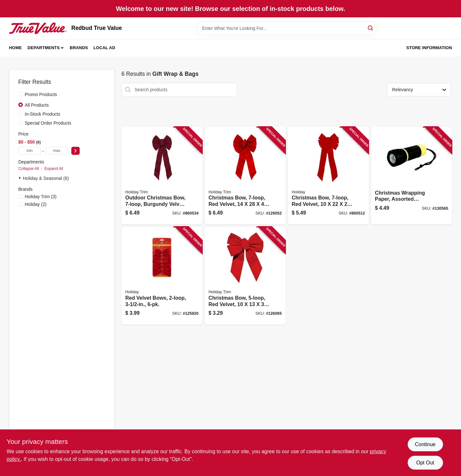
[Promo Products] (21, 94)
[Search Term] (287, 28)
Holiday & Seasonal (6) (46, 178)
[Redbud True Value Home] (38, 28)
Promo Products (41, 94)
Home (15, 48)
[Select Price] (75, 151)
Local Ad (104, 48)
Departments (44, 48)
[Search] (371, 28)
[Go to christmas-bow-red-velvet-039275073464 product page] (245, 276)
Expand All (54, 169)
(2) (36, 204)
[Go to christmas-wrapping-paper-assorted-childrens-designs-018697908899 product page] (412, 176)
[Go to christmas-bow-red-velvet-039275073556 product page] (245, 176)
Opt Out (425, 463)
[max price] (57, 151)
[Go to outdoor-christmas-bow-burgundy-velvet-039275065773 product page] (162, 176)
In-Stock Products (43, 114)
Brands (79, 48)
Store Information (429, 48)
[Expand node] (21, 178)
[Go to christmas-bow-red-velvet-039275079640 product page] (328, 176)
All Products (37, 105)
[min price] (30, 151)
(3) (41, 197)
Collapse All (29, 169)
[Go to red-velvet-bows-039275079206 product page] (162, 276)
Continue (425, 444)
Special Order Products (48, 123)
